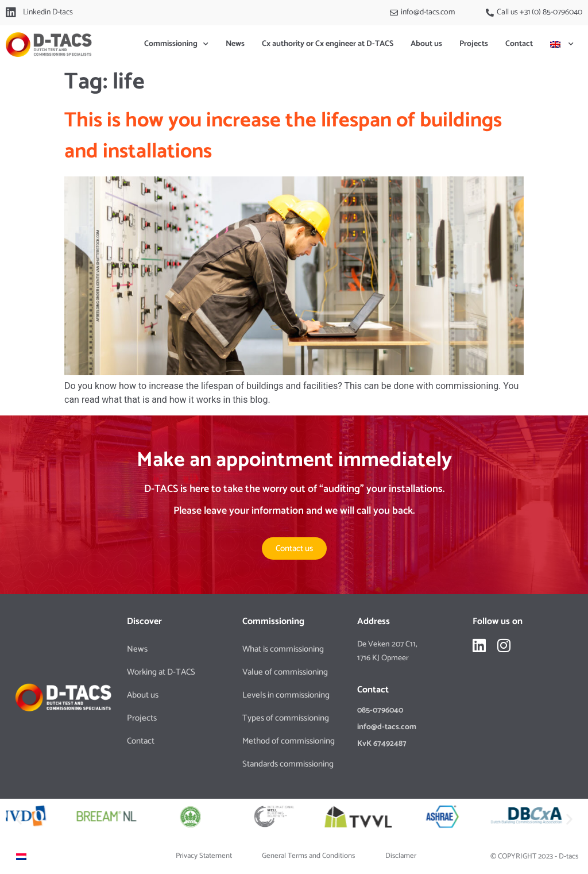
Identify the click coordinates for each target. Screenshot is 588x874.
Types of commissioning (286, 718)
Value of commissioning (285, 672)
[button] (19, 819)
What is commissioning (283, 649)
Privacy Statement (204, 856)
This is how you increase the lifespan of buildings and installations (283, 136)
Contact (519, 44)
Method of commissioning (289, 741)
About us (426, 44)
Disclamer (401, 856)
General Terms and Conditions (308, 856)
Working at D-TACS (161, 672)
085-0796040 (380, 711)
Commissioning (176, 44)
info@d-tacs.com (387, 727)
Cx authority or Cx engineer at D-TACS (328, 44)
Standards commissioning (288, 764)
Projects (474, 44)
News (235, 44)
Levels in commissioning (286, 695)
